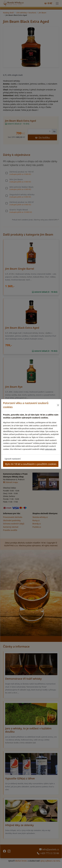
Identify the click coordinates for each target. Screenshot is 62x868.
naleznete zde (50, 449)
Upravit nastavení (13, 459)
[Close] (58, 405)
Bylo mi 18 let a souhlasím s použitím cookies (31, 464)
